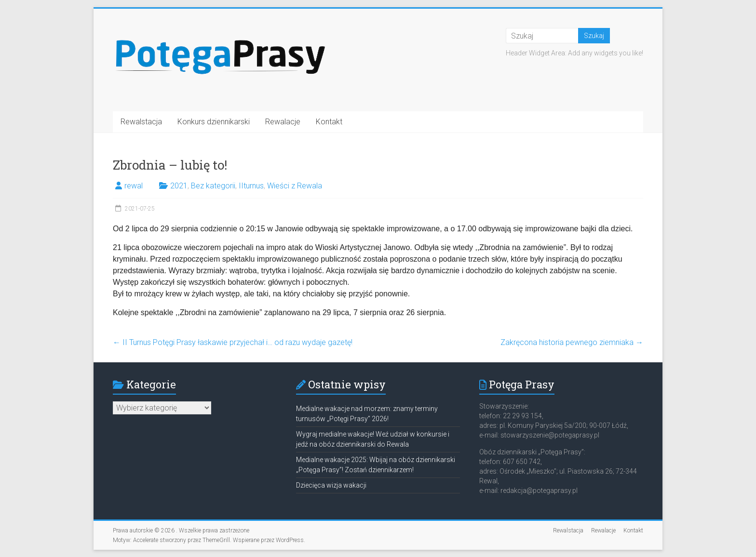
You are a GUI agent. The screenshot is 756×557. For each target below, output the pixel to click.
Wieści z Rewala (295, 186)
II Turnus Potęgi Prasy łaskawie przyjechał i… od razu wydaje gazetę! (233, 342)
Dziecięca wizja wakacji (331, 485)
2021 (179, 186)
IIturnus (251, 186)
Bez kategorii (213, 186)
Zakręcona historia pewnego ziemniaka (572, 342)
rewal (134, 186)
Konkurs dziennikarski (214, 122)
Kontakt (329, 122)
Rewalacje (283, 122)
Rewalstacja (141, 122)
